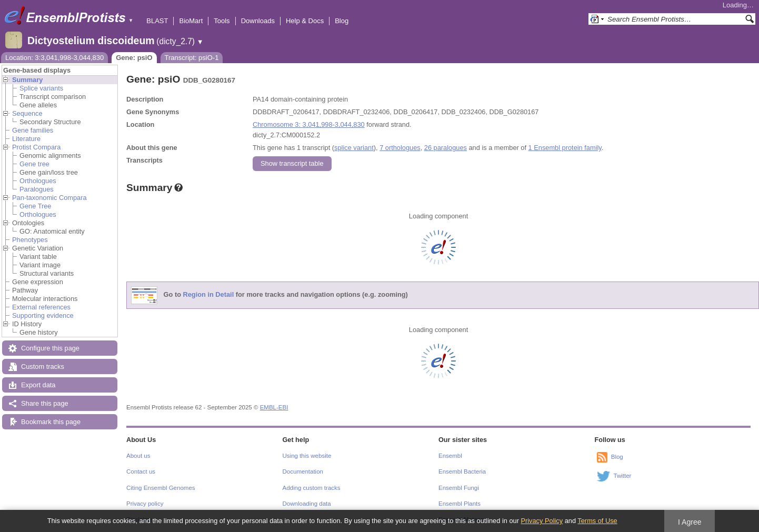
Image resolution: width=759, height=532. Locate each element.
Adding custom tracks (312, 488)
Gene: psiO (134, 58)
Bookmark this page (51, 422)
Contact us (141, 471)
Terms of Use (597, 521)
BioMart (191, 21)
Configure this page (50, 348)
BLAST (157, 21)
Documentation (303, 471)
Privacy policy (145, 504)
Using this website (307, 456)
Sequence (27, 113)
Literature (26, 139)
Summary (27, 80)
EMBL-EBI (274, 407)
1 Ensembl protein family (565, 148)
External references (41, 307)
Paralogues (37, 189)
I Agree (690, 522)
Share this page (45, 403)
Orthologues (38, 181)
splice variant (354, 148)
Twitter (623, 476)
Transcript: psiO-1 (192, 58)
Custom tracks (43, 367)
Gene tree (34, 164)
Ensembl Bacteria (462, 471)
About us (138, 456)
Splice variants (41, 88)
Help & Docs (305, 21)
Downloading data (307, 504)
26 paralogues (446, 148)
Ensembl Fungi (459, 488)
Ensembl (450, 456)
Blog (342, 21)
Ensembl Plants (460, 504)
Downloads (258, 21)
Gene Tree (35, 206)
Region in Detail (209, 295)
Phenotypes (30, 240)
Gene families (33, 130)
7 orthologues (400, 148)
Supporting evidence (43, 315)
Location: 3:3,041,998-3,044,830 (54, 58)
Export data (38, 385)
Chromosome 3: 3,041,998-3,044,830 (309, 124)
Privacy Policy (542, 521)
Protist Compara (36, 147)
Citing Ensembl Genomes (161, 488)
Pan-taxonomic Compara (49, 198)
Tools (222, 21)
